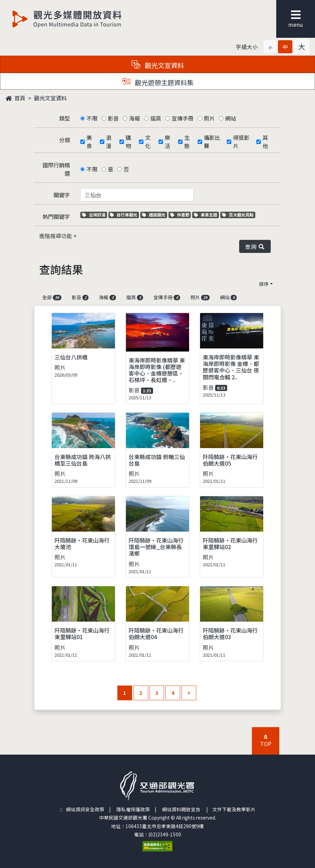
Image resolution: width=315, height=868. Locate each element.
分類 (65, 140)
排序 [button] (264, 284)
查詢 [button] (255, 246)
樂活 (167, 142)
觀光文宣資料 (50, 98)
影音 (113, 118)
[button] (270, 47)
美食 (89, 142)
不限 (92, 118)
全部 (52, 297)
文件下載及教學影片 (234, 809)
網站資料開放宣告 (181, 809)
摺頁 (156, 118)
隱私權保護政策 (133, 809)
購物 (128, 142)
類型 (65, 118)
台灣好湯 (95, 215)
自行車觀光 (124, 215)
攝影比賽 (212, 142)
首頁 (15, 98)
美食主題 (206, 215)
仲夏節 (181, 215)
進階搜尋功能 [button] (56, 236)
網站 (231, 118)
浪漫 (109, 142)
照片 (209, 118)
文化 (148, 142)
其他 (265, 142)
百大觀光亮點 (238, 215)
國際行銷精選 (56, 169)
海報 (135, 118)
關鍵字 (62, 195)
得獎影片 (241, 142)
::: (61, 809)
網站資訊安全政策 (85, 809)
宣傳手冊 (183, 118)
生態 (187, 142)
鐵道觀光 (155, 215)
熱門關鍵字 (56, 216)
